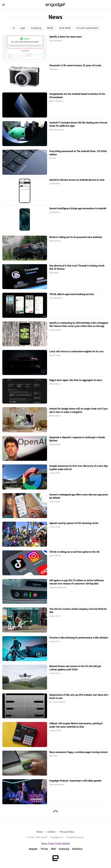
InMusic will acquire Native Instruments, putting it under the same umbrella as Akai (76, 725)
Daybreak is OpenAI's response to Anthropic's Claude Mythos (77, 439)
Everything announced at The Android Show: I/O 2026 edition (78, 153)
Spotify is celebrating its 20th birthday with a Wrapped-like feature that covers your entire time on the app (79, 325)
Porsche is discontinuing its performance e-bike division (79, 638)
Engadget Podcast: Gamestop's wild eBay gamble (75, 781)
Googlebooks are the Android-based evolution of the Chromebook (77, 96)
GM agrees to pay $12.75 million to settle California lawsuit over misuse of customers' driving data (76, 582)
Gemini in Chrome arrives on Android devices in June (77, 180)
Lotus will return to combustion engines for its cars (76, 352)
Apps (23, 28)
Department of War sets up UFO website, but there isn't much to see (79, 697)
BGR (53, 849)
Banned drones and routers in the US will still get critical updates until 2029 (75, 668)
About (40, 832)
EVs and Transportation (87, 28)
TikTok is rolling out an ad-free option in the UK (74, 552)
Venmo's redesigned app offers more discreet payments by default (79, 496)
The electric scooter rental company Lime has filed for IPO (78, 611)
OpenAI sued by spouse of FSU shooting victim (74, 523)
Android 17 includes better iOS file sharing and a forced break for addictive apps (78, 124)
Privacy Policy (67, 832)
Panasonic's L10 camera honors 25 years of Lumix (75, 65)
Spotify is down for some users (66, 37)
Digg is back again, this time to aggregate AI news (76, 380)
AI (14, 28)
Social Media (65, 28)
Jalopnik (33, 849)
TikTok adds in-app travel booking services (72, 294)
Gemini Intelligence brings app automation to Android (78, 209)
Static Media (41, 837)
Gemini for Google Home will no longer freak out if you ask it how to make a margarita (78, 410)
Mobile (50, 28)
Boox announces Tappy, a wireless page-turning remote (79, 752)
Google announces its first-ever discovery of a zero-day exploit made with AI (79, 468)
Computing (36, 28)
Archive (51, 832)
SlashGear (77, 849)
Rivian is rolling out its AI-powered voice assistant (76, 237)
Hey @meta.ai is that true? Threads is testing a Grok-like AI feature (77, 267)
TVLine (44, 849)
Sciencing (64, 849)
